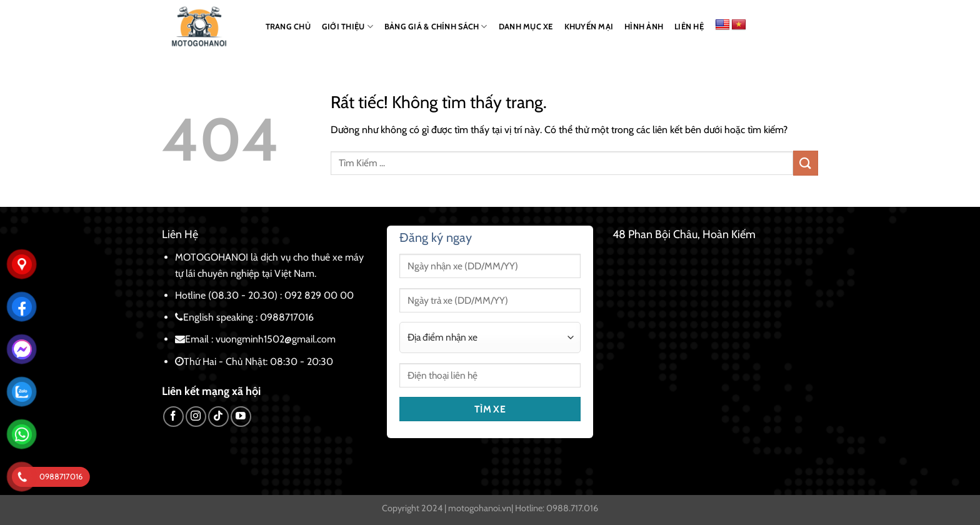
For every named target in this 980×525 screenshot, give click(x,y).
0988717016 (287, 317)
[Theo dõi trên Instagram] (196, 417)
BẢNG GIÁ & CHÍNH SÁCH (436, 27)
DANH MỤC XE (526, 27)
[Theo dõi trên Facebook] (173, 417)
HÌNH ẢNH (644, 27)
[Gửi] (806, 163)
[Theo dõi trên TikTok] (218, 417)
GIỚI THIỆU (347, 27)
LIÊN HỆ (689, 27)
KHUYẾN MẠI (589, 27)
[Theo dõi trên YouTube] (241, 417)
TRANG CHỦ (288, 27)
